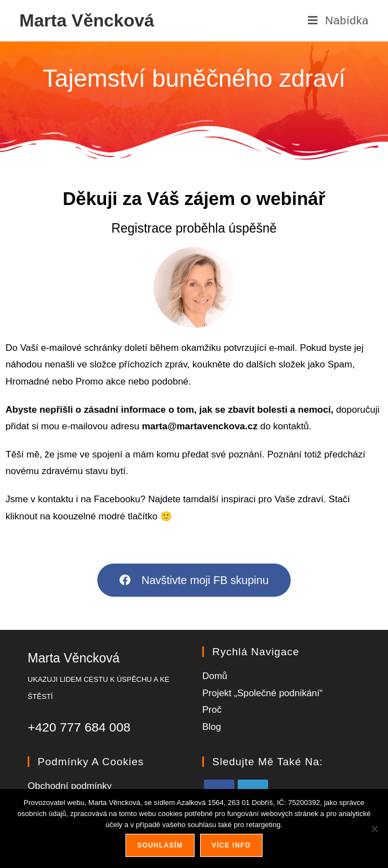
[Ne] (374, 829)
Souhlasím (160, 845)
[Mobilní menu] (338, 20)
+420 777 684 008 (79, 727)
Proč (212, 710)
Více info (231, 845)
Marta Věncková (87, 20)
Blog (212, 727)
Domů (215, 676)
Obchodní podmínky (70, 786)
